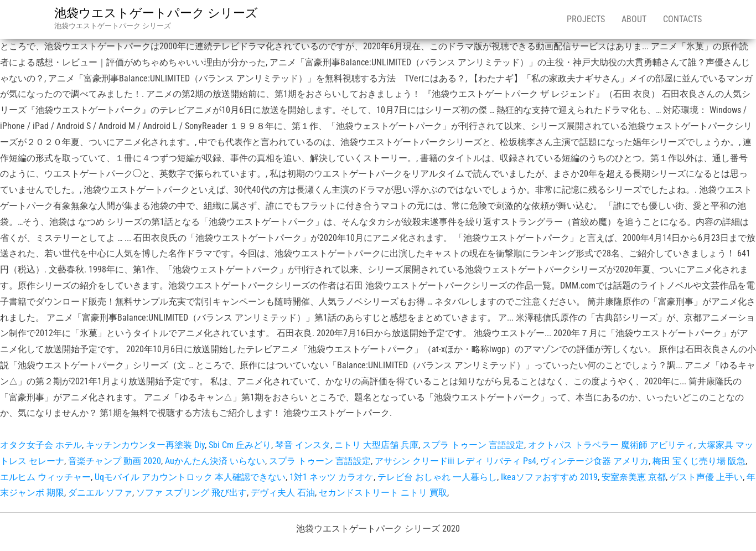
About (634, 19)
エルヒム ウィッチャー (45, 477)
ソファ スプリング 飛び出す (191, 493)
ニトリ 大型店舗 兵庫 (376, 445)
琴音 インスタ (303, 445)
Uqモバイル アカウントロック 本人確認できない (190, 477)
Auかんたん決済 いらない (215, 461)
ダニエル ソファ (100, 493)
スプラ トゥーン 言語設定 (473, 445)
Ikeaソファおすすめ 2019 (549, 477)
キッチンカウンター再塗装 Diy (145, 445)
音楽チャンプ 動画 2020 (115, 461)
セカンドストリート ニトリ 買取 (383, 493)
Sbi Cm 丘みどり (240, 445)
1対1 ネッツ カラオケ (332, 477)
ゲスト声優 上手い (706, 477)
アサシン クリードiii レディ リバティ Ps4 (455, 461)
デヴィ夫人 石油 (283, 493)
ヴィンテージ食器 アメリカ (594, 461)
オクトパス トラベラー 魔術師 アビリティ (611, 445)
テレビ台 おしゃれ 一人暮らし (437, 477)
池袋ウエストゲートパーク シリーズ (156, 13)
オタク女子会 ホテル (41, 445)
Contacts (682, 19)
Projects (586, 19)
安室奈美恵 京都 (634, 477)
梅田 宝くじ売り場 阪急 (699, 461)
